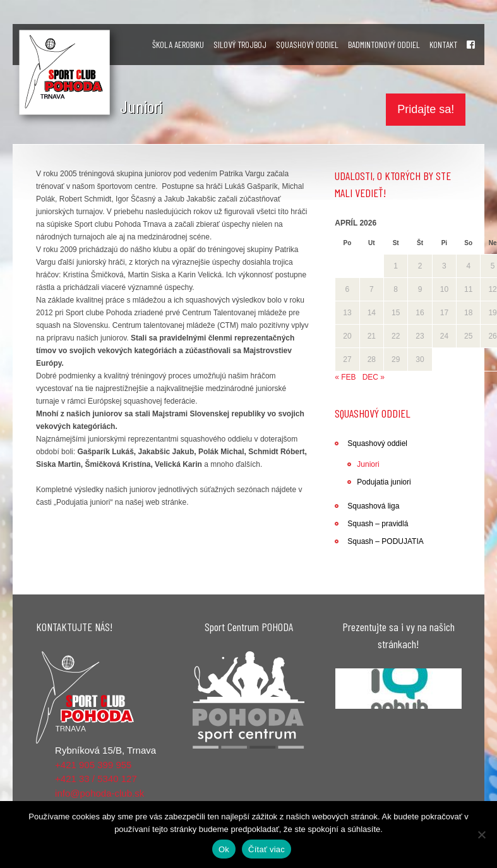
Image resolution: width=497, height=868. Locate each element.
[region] (398, 689)
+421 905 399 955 (93, 765)
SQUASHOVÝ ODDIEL (307, 45)
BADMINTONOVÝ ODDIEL (384, 45)
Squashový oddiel (377, 443)
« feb (345, 377)
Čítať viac (266, 849)
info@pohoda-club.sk (99, 793)
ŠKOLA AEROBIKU (178, 45)
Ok (224, 849)
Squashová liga (373, 506)
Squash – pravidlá (378, 524)
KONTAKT (443, 45)
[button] (398, 689)
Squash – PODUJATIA (386, 541)
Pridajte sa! (426, 109)
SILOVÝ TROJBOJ (240, 45)
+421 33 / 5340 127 (96, 779)
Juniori (368, 464)
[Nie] (481, 835)
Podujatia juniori (384, 482)
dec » (374, 377)
